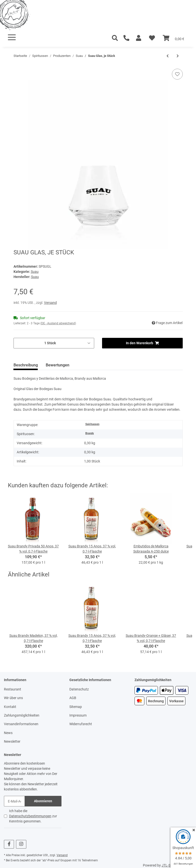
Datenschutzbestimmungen (30, 816)
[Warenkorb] (173, 38)
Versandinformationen (21, 724)
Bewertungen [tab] (58, 365)
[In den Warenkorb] (17, 66)
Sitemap (76, 707)
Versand (50, 303)
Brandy (90, 433)
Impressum (78, 715)
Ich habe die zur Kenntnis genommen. (33, 816)
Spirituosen (92, 424)
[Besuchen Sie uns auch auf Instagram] (21, 844)
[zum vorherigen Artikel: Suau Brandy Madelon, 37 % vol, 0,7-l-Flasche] (168, 56)
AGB (73, 698)
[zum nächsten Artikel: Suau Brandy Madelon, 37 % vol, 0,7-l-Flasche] (178, 56)
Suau (35, 272)
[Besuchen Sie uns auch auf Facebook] (9, 844)
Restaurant (13, 689)
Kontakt (10, 707)
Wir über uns (13, 698)
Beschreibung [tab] (26, 365)
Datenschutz (79, 689)
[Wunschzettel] (152, 38)
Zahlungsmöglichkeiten (22, 715)
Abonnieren (43, 801)
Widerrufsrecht (81, 724)
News (8, 733)
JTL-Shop (169, 865)
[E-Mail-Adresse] (14, 801)
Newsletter (12, 741)
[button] (139, 38)
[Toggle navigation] (12, 37)
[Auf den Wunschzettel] (177, 74)
